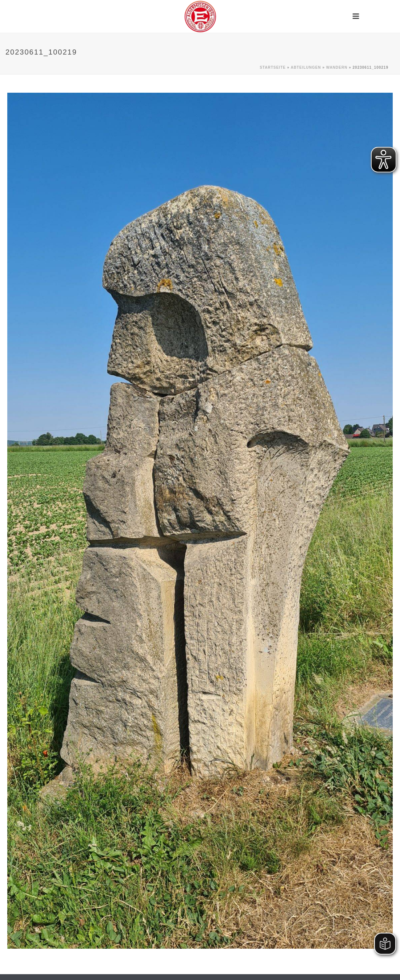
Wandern (337, 67)
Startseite (273, 67)
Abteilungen (306, 67)
